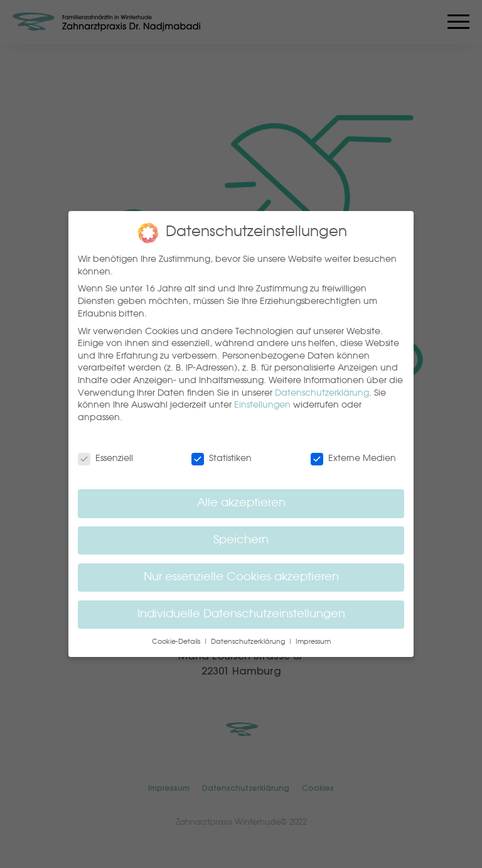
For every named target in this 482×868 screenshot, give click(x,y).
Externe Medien (353, 459)
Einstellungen (262, 405)
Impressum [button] (313, 642)
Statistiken (222, 459)
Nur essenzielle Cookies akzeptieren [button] (241, 578)
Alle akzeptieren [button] (241, 503)
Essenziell (105, 459)
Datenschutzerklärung (322, 393)
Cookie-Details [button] (177, 642)
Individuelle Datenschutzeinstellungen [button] (241, 615)
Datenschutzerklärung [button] (249, 642)
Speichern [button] (241, 540)
